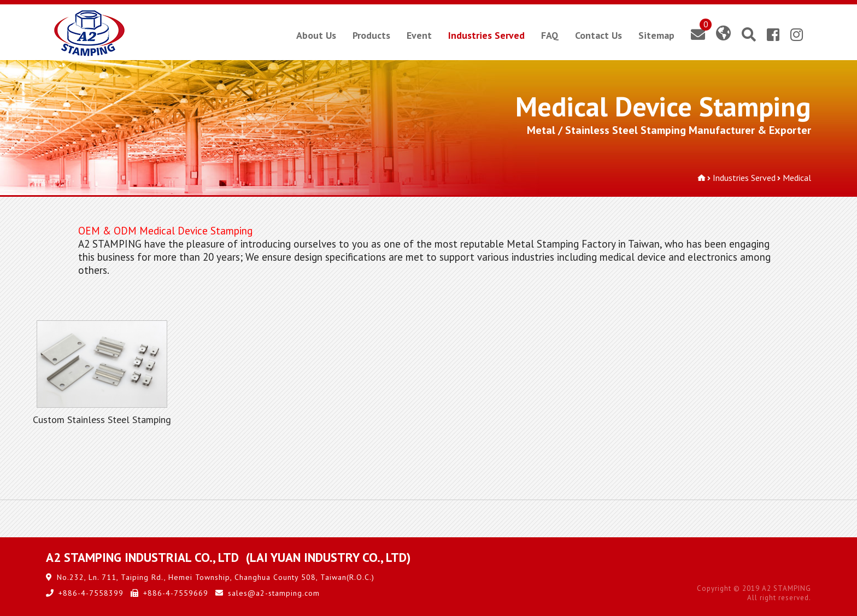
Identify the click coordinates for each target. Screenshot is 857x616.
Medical (797, 178)
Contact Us (598, 35)
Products (371, 35)
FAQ (550, 35)
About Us (316, 35)
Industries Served (486, 35)
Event (419, 35)
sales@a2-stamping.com (274, 593)
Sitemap (656, 35)
